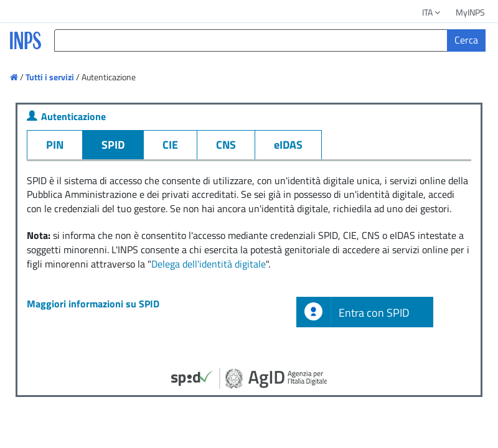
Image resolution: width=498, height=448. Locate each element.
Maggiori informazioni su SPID (93, 304)
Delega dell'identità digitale (209, 264)
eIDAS (288, 145)
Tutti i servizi (50, 77)
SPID (113, 145)
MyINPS (470, 12)
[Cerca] (466, 40)
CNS (226, 145)
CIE (170, 145)
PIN (55, 145)
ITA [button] (432, 12)
